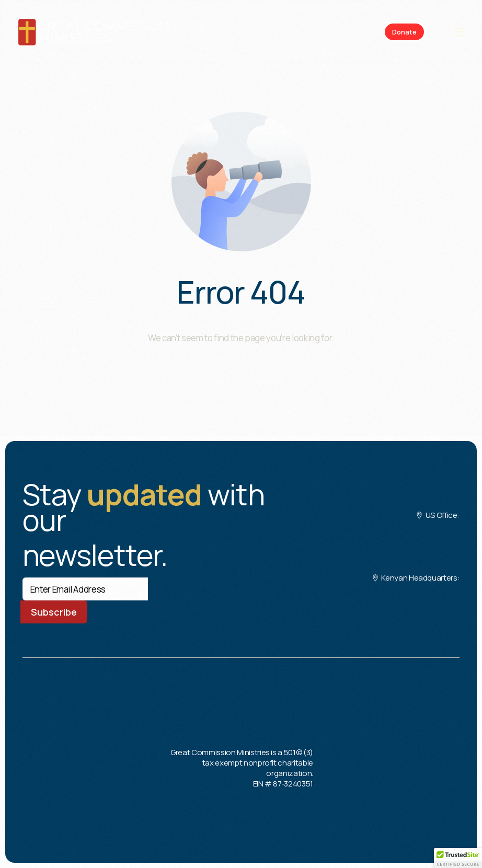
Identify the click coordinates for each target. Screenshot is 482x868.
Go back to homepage (241, 381)
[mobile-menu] (454, 32)
